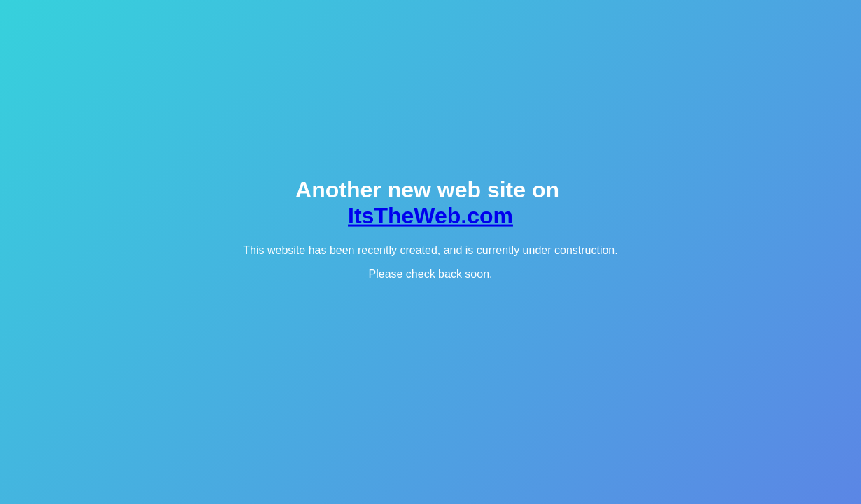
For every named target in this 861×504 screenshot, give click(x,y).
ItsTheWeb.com (430, 216)
